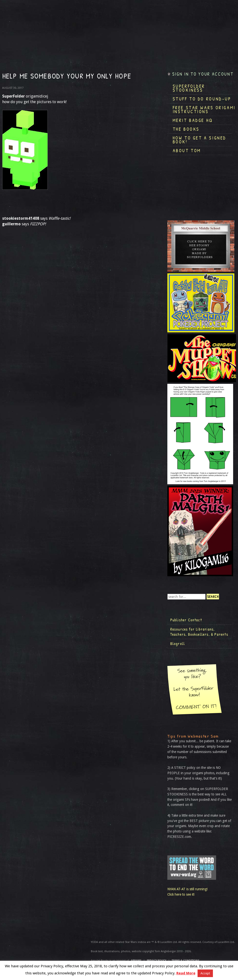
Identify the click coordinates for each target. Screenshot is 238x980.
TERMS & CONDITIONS (186, 961)
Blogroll (178, 643)
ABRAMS (136, 961)
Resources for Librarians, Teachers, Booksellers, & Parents (199, 632)
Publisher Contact (186, 620)
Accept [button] (205, 973)
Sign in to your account (203, 74)
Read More (186, 973)
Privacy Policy (157, 961)
